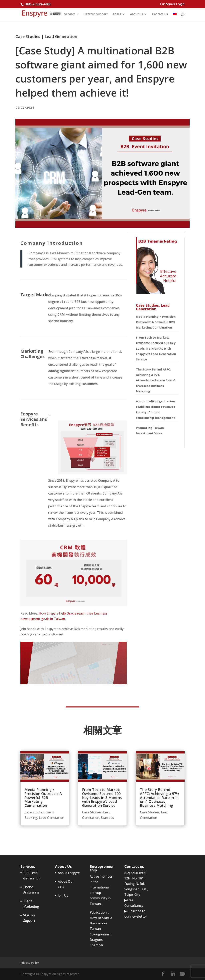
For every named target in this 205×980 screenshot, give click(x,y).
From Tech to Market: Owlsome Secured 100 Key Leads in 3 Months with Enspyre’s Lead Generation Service (156, 348)
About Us (137, 14)
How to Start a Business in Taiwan (101, 923)
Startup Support (96, 14)
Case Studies (28, 36)
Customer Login (172, 4)
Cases (117, 14)
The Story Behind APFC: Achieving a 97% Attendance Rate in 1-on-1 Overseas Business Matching (156, 380)
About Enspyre (69, 873)
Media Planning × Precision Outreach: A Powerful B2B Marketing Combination (156, 322)
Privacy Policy (30, 963)
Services (70, 14)
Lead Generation (61, 36)
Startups (107, 818)
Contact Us (160, 14)
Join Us (63, 896)
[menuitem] (175, 17)
